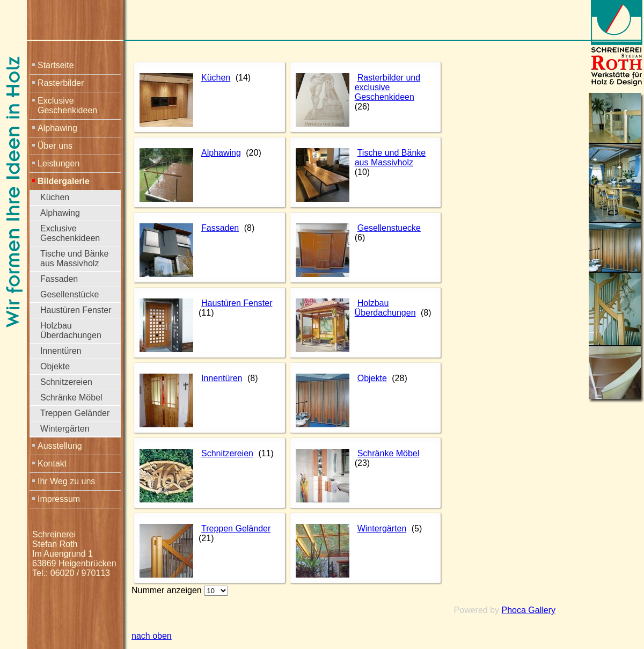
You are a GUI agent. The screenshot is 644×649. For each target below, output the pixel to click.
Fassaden (59, 279)
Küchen (55, 197)
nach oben (152, 636)
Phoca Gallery (529, 610)
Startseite (56, 65)
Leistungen (58, 163)
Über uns (55, 146)
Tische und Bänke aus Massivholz (74, 258)
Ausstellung (60, 446)
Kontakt (52, 464)
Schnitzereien (66, 382)
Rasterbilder (61, 83)
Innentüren (61, 351)
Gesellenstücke (69, 294)
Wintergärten (65, 429)
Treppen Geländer (75, 413)
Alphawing (57, 128)
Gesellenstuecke (389, 228)
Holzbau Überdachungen (71, 330)
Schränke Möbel (71, 398)
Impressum (59, 499)
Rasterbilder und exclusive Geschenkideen (387, 87)
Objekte (55, 366)
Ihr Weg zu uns (66, 481)
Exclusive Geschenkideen (67, 105)
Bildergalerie (64, 181)
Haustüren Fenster (76, 310)
